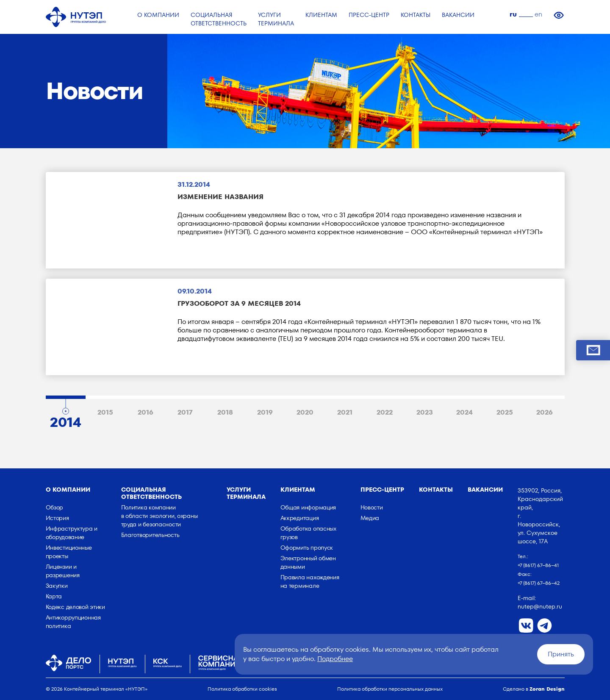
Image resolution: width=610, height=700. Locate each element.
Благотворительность (150, 535)
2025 (505, 412)
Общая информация (308, 507)
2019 (265, 412)
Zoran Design (547, 689)
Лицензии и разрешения (63, 571)
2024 (464, 412)
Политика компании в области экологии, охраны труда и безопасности (159, 516)
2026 (545, 412)
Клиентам (298, 490)
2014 (66, 420)
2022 (385, 412)
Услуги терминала (246, 493)
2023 (425, 412)
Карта (54, 596)
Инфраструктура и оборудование (72, 533)
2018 (225, 412)
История (57, 518)
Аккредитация (300, 518)
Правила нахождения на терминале (310, 581)
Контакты (436, 490)
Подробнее (335, 659)
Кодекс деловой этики (75, 607)
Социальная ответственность (151, 493)
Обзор (55, 507)
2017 (185, 412)
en (538, 14)
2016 (146, 412)
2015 (105, 412)
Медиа (370, 518)
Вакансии (485, 490)
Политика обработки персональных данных (390, 689)
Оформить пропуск (307, 548)
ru (513, 14)
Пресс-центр (382, 490)
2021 (345, 412)
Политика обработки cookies (242, 689)
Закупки (57, 586)
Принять (561, 654)
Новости (372, 507)
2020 (305, 412)
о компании (68, 490)
